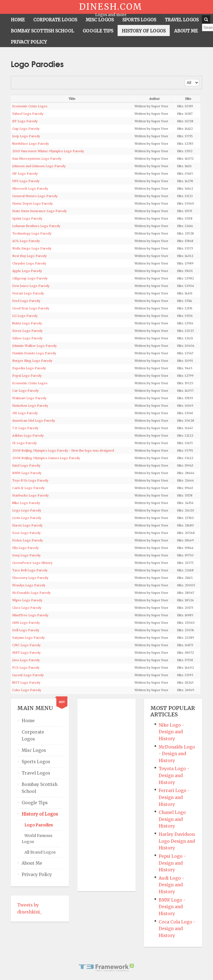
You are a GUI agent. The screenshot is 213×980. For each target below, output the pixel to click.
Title (72, 99)
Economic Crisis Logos (30, 106)
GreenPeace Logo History (32, 563)
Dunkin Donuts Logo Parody (34, 353)
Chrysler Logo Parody (29, 263)
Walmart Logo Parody (29, 398)
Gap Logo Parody (26, 129)
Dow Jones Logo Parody (31, 286)
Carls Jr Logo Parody (28, 488)
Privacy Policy (37, 875)
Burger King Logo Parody (32, 361)
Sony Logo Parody (26, 555)
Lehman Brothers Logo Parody (36, 226)
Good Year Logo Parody (31, 308)
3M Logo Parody (25, 413)
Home (28, 721)
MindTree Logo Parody (30, 615)
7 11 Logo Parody (25, 428)
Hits (188, 99)
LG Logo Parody (25, 316)
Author (154, 99)
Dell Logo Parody (26, 630)
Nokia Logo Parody (27, 323)
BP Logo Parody (25, 121)
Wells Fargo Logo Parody (32, 248)
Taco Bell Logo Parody (30, 570)
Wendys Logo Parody (29, 585)
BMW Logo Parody (27, 473)
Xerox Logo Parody (27, 331)
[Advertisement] (106, 795)
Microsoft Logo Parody (30, 189)
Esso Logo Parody (26, 533)
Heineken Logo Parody (30, 406)
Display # (185, 79)
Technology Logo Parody (32, 233)
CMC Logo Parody (26, 645)
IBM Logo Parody (26, 623)
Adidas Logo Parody (28, 436)
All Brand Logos (40, 852)
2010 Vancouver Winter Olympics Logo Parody (48, 151)
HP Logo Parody (25, 174)
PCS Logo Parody (26, 668)
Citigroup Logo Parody (30, 278)
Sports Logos (36, 762)
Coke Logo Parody (27, 690)
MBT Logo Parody (26, 653)
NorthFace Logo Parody (31, 144)
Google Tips (35, 803)
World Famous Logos (37, 839)
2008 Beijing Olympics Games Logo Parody (46, 458)
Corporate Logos (33, 735)
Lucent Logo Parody (28, 675)
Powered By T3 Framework (106, 968)
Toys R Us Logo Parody (30, 480)
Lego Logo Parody (27, 510)
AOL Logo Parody (26, 241)
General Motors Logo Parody (35, 196)
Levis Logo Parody (27, 518)
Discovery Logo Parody (30, 578)
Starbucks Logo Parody (30, 495)
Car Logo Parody (25, 391)
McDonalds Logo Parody (31, 593)
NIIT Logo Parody (26, 683)
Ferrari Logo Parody (28, 293)
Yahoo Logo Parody (27, 338)
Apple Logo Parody (27, 271)
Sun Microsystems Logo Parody (37, 159)
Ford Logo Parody (26, 301)
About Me (32, 863)
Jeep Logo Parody (26, 136)
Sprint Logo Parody (27, 218)
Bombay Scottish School (40, 788)
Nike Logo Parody (26, 503)
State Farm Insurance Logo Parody (39, 211)
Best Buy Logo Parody (29, 256)
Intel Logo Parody (26, 465)
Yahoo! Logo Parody (28, 114)
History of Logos (40, 814)
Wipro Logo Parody (27, 600)
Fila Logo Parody (25, 548)
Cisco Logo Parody (27, 608)
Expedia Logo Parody (29, 368)
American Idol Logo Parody (34, 421)
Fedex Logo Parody (27, 540)
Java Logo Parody (26, 660)
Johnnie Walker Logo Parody (34, 346)
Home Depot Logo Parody (32, 203)
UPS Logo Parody (26, 181)
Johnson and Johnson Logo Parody (39, 166)
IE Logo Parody (24, 443)
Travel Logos (36, 773)
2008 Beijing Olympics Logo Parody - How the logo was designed (63, 450)
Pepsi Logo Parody (27, 376)
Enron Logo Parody (27, 525)
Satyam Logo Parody (28, 638)
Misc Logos (34, 750)
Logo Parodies (39, 825)
